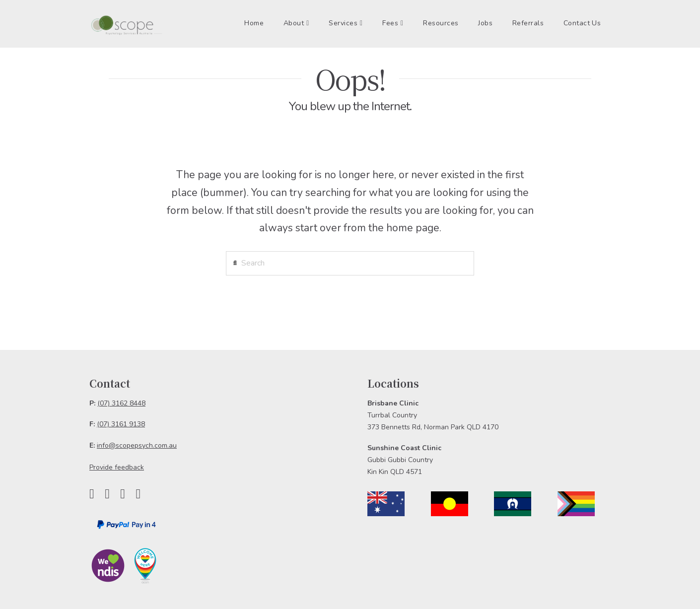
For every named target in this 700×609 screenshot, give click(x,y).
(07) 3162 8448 (121, 403)
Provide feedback (117, 467)
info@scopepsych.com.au (137, 445)
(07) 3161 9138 (121, 424)
